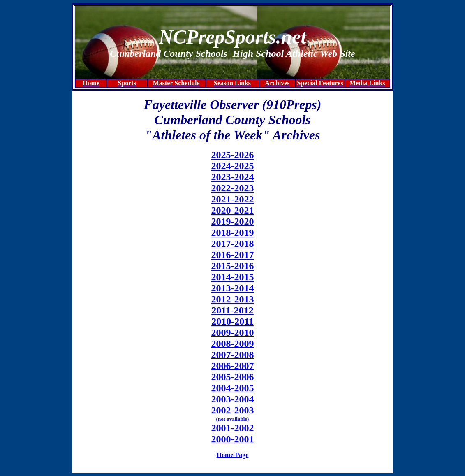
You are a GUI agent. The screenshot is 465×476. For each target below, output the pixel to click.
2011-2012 (232, 310)
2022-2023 (233, 188)
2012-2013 (233, 299)
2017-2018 (233, 244)
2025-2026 (233, 155)
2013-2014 (233, 288)
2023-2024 (233, 177)
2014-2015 (233, 277)
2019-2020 (233, 221)
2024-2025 (233, 166)
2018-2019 (233, 232)
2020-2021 (233, 210)
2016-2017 (233, 255)
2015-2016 (233, 266)
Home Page (233, 455)
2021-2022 (233, 199)
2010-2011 (232, 321)
